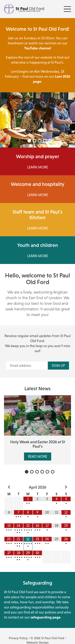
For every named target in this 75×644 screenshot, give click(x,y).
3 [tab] (40, 141)
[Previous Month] (9, 487)
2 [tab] (34, 141)
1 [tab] (29, 141)
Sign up (58, 366)
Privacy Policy (18, 638)
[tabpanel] (37, 120)
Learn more (38, 228)
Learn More (38, 167)
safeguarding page (45, 617)
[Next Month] (66, 487)
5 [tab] (50, 141)
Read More (38, 457)
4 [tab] (45, 141)
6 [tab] (53, 472)
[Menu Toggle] (67, 9)
